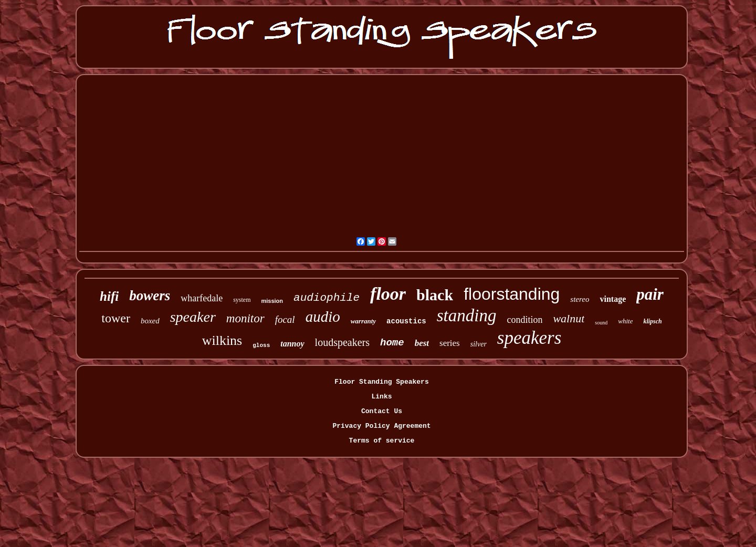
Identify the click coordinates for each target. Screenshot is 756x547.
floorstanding (512, 294)
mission (272, 301)
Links (381, 397)
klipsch (652, 321)
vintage (613, 299)
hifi (109, 296)
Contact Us (382, 411)
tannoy (292, 344)
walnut (569, 318)
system (242, 300)
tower (116, 318)
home (392, 343)
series (450, 343)
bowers (150, 296)
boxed (150, 321)
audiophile (327, 298)
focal (285, 319)
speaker (193, 317)
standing (467, 315)
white (625, 321)
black (435, 295)
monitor (245, 318)
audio (323, 317)
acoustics (406, 321)
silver (479, 344)
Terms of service (382, 441)
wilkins (222, 340)
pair (650, 294)
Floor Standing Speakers (381, 382)
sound (601, 323)
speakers (529, 338)
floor (388, 294)
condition (524, 320)
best (422, 343)
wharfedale (202, 298)
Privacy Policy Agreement (381, 426)
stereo (580, 299)
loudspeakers (342, 342)
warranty (363, 321)
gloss (261, 345)
